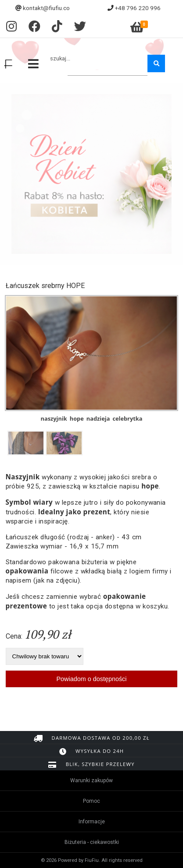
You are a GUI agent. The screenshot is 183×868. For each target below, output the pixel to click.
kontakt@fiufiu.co (46, 8)
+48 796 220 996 (138, 8)
